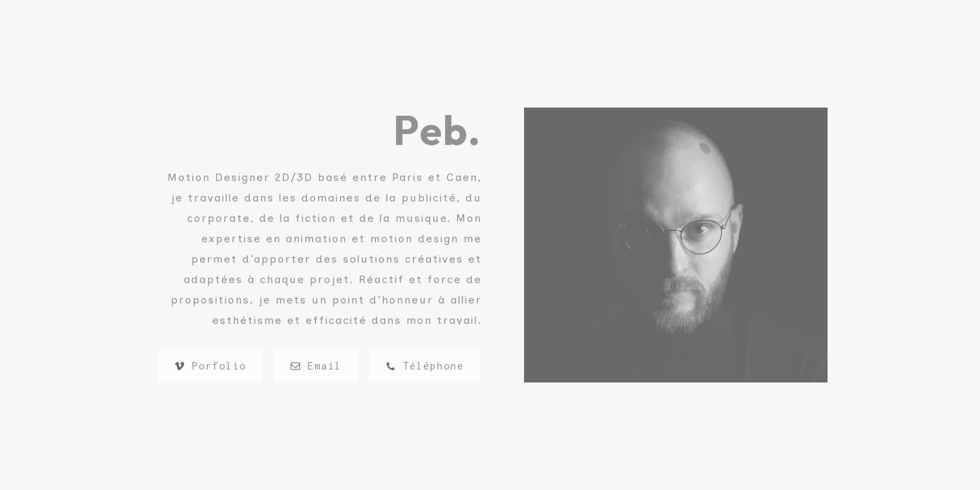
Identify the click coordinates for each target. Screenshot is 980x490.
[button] (210, 366)
